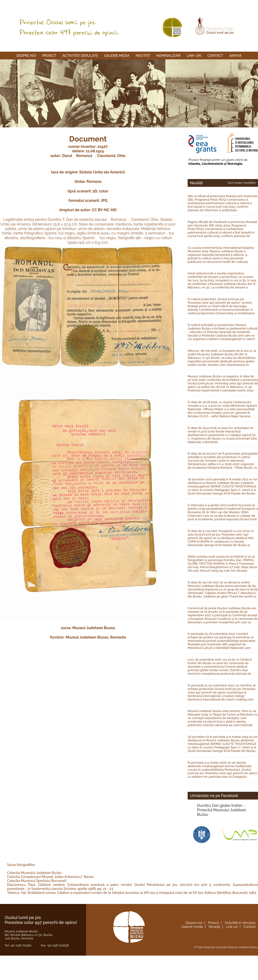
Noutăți (143, 56)
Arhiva (235, 56)
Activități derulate (80, 56)
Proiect (49, 56)
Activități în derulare (240, 923)
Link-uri (194, 56)
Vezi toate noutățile (242, 183)
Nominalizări (168, 56)
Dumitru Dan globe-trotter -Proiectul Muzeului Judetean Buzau (222, 810)
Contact (215, 56)
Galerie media (117, 56)
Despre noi (26, 56)
